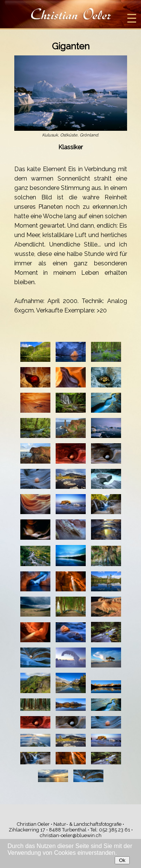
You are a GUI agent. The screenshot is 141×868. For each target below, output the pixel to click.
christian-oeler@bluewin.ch (71, 835)
